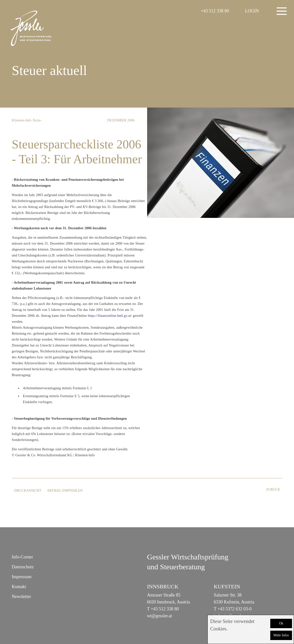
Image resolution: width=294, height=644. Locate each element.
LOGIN (252, 11)
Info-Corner (23, 557)
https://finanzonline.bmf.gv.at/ (110, 316)
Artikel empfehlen (65, 491)
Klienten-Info (22, 120)
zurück (273, 490)
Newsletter (22, 597)
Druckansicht (28, 491)
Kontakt (19, 587)
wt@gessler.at (160, 616)
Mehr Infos (281, 635)
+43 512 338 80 (215, 11)
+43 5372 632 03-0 (235, 609)
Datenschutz (23, 567)
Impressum (22, 577)
